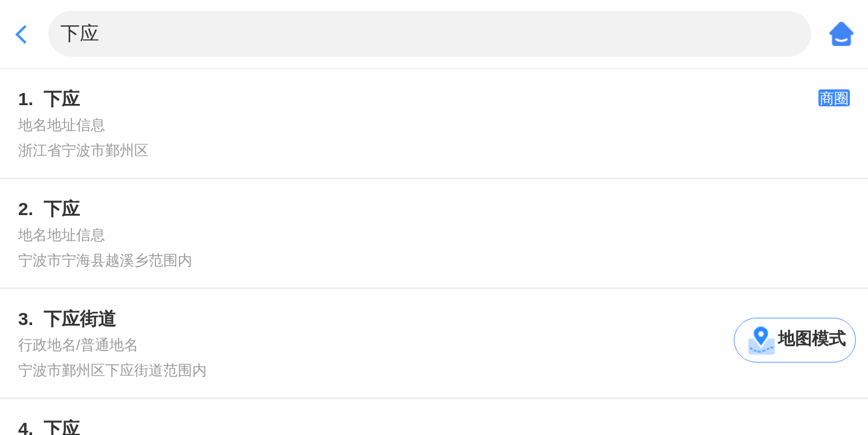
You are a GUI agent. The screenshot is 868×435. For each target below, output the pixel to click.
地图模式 (812, 339)
